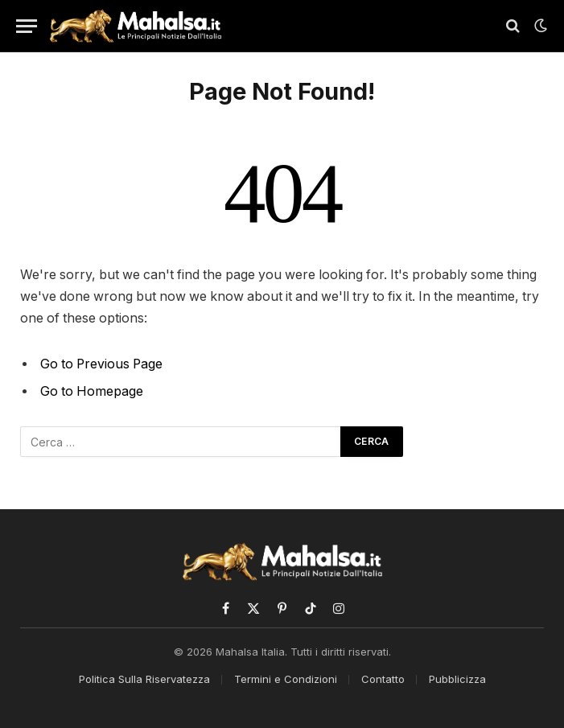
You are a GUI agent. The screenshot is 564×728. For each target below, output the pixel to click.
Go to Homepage (92, 391)
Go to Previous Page (101, 364)
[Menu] (27, 26)
